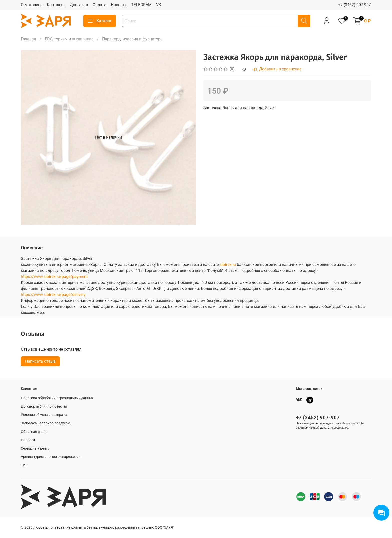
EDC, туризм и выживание (69, 39)
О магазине (32, 5)
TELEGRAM (141, 5)
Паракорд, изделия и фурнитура (132, 39)
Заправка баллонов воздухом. (46, 423)
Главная (29, 39)
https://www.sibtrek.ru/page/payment (54, 276)
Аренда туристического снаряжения (51, 457)
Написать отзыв (40, 361)
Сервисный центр (35, 448)
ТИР (24, 465)
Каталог (100, 21)
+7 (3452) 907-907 (355, 5)
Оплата (100, 5)
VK (159, 5)
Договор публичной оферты (44, 406)
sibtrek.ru (228, 265)
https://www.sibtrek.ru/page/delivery (53, 294)
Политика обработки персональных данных (57, 398)
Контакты (56, 5)
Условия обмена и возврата (44, 415)
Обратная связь (34, 432)
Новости (119, 5)
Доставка (79, 5)
